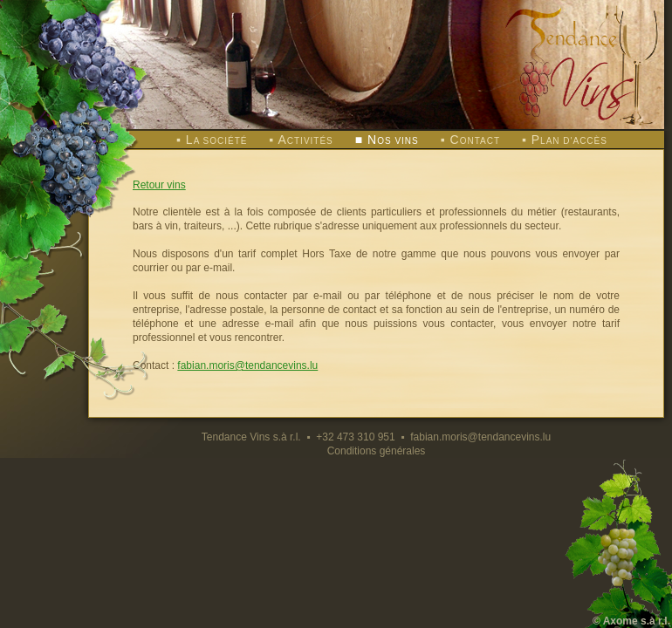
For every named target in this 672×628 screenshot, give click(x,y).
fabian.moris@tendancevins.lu (247, 365)
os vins (393, 141)
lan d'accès (569, 141)
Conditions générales (377, 451)
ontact (476, 141)
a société (217, 141)
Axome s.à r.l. (637, 621)
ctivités (305, 141)
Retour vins (159, 185)
